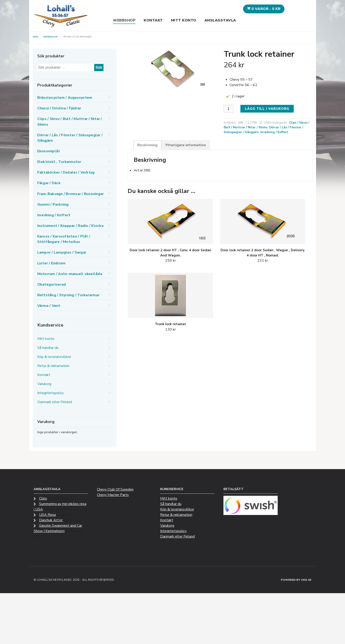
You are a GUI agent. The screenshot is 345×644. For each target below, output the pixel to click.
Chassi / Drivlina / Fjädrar (59, 108)
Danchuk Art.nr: (51, 520)
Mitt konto (184, 20)
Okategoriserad (52, 284)
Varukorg (44, 384)
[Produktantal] (228, 109)
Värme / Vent (49, 306)
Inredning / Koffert (274, 132)
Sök (99, 67)
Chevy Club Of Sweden (115, 489)
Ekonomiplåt (49, 151)
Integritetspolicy (50, 393)
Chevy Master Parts (113, 495)
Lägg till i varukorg (267, 109)
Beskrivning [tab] (147, 145)
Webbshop (124, 20)
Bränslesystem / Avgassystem (65, 98)
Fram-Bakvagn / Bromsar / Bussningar (71, 194)
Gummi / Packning (53, 204)
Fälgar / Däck (49, 183)
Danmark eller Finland (55, 402)
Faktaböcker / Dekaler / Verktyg (66, 172)
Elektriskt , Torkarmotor (59, 162)
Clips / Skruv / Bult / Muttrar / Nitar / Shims (266, 125)
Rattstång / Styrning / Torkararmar (68, 295)
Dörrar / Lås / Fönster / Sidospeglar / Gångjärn (70, 138)
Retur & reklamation (53, 366)
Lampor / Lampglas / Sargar (62, 252)
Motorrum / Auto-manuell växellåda (70, 274)
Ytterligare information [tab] (185, 145)
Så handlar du (48, 348)
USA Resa (47, 515)
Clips (43, 498)
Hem (36, 37)
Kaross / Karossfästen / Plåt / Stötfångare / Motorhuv (64, 239)
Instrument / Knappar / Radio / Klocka (70, 226)
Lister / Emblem (52, 263)
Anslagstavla (220, 20)
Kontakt (153, 20)
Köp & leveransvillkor (54, 357)
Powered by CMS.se (296, 580)
